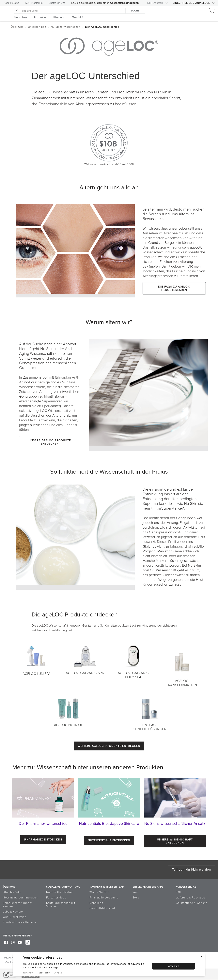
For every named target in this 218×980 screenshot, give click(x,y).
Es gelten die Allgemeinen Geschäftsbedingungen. (108, 3)
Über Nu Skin (12, 892)
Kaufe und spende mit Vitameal (61, 905)
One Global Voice (15, 917)
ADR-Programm (34, 3)
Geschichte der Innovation (20, 898)
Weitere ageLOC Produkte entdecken (109, 746)
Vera (135, 892)
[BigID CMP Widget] (109, 965)
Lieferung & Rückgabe (190, 898)
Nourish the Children (60, 892)
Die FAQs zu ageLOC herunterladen (174, 288)
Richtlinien (96, 903)
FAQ (179, 892)
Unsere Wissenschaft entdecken (175, 841)
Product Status (11, 3)
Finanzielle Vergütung (104, 898)
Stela (136, 898)
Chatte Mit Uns (57, 3)
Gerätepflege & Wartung (192, 903)
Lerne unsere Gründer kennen (17, 905)
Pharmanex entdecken (43, 840)
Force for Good (56, 898)
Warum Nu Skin (99, 892)
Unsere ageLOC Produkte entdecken (50, 442)
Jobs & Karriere (13, 912)
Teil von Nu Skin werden (191, 870)
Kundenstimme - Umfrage (20, 922)
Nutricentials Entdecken (109, 840)
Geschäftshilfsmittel (102, 908)
